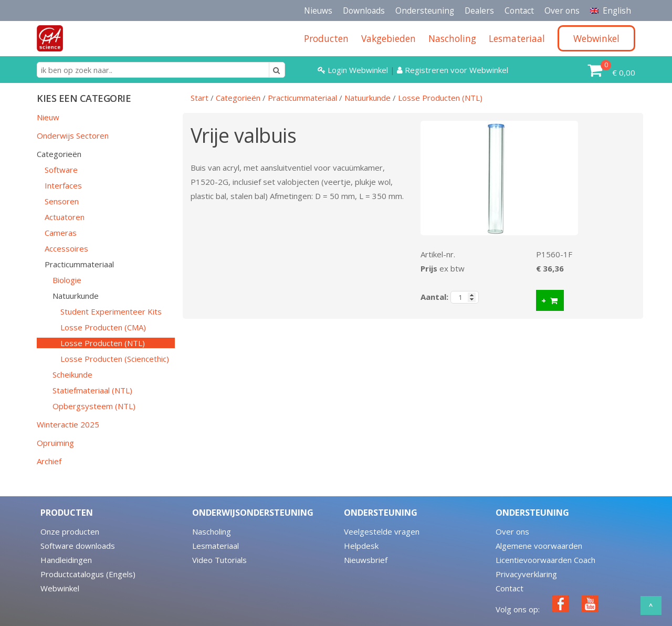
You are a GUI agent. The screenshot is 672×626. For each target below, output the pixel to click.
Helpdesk (361, 546)
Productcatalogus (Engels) (88, 574)
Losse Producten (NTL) (103, 343)
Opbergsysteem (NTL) (94, 406)
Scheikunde (72, 374)
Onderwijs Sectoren (73, 135)
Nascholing (212, 531)
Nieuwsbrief (366, 560)
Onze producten (70, 531)
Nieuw (48, 117)
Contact (519, 11)
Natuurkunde (76, 296)
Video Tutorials (219, 560)
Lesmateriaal (216, 546)
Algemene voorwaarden (539, 546)
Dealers (479, 11)
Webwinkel (60, 588)
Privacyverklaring (526, 574)
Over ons (562, 11)
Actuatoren (65, 217)
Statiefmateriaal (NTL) (92, 390)
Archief (49, 461)
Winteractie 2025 (68, 424)
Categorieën (59, 154)
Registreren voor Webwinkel (453, 70)
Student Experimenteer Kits (111, 311)
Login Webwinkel (354, 70)
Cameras (61, 233)
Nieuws (318, 11)
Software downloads (78, 546)
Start (199, 98)
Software (61, 170)
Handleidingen (66, 560)
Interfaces (63, 185)
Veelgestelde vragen (382, 531)
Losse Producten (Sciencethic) (115, 359)
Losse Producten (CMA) (103, 327)
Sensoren (62, 201)
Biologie (67, 280)
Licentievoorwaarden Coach (545, 560)
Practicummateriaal (79, 264)
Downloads (364, 11)
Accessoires (66, 248)
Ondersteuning (425, 11)
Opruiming (55, 443)
